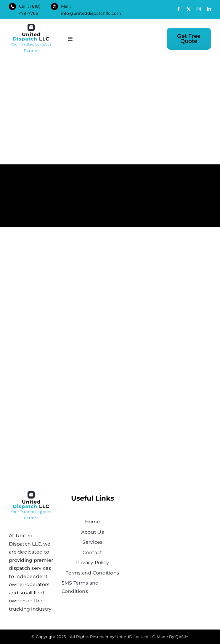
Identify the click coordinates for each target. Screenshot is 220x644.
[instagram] (199, 9)
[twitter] (189, 9)
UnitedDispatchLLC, (135, 637)
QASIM (182, 637)
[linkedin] (209, 9)
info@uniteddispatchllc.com (91, 13)
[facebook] (179, 9)
